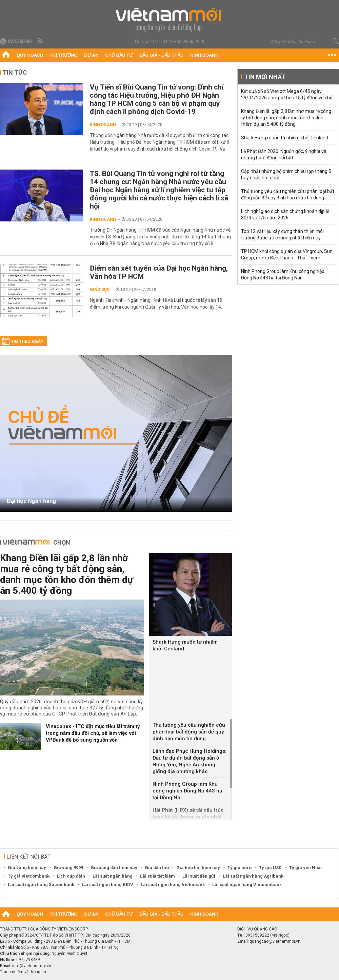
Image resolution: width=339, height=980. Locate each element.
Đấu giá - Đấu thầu (161, 55)
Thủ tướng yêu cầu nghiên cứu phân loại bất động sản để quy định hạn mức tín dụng (189, 732)
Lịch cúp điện (71, 876)
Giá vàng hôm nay (27, 868)
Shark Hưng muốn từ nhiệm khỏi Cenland (185, 645)
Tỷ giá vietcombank (29, 876)
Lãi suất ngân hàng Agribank (253, 876)
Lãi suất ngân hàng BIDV (107, 885)
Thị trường (64, 55)
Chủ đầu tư (119, 55)
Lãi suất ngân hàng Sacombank (41, 885)
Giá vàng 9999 (68, 868)
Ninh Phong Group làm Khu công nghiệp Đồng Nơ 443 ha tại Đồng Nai (187, 791)
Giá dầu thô (157, 868)
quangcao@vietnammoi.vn (275, 941)
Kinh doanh (204, 55)
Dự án (92, 55)
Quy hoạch (30, 55)
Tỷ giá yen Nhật (305, 868)
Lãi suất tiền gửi (199, 876)
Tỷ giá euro (240, 868)
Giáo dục (100, 290)
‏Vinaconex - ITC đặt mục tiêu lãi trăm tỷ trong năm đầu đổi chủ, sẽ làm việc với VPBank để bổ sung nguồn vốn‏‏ (93, 733)
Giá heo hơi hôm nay (198, 868)
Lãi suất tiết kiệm (157, 876)
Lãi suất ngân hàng (113, 876)
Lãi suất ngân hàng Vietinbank (173, 885)
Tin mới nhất (265, 77)
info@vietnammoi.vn (32, 966)
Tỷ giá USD (270, 868)
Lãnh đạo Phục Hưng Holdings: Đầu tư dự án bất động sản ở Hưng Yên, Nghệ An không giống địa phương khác (190, 761)
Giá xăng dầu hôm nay (114, 868)
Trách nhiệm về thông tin (23, 972)
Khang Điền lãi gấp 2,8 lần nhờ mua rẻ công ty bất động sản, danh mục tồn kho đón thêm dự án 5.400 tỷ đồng (67, 574)
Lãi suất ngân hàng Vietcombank (247, 885)
